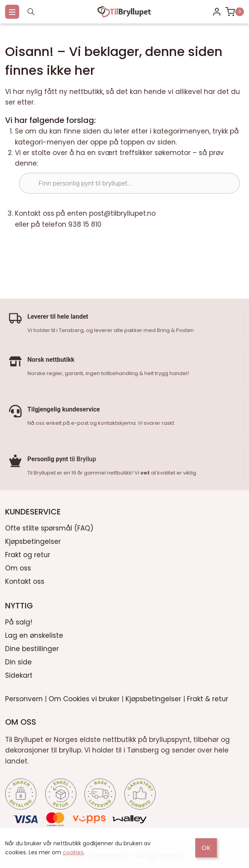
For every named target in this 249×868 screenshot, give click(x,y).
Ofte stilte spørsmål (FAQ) (49, 527)
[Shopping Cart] (235, 12)
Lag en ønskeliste (34, 634)
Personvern (24, 697)
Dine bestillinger (32, 647)
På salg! (19, 621)
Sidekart (19, 674)
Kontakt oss (25, 580)
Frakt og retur (28, 553)
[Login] (217, 12)
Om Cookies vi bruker (84, 697)
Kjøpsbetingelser (33, 540)
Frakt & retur (208, 697)
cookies (73, 852)
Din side (18, 660)
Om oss (18, 567)
